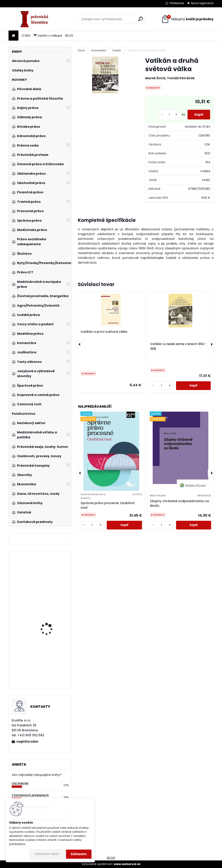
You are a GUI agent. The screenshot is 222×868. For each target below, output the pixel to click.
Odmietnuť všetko (47, 854)
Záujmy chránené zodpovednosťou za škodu (179, 503)
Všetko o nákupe (48, 36)
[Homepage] (13, 36)
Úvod (81, 50)
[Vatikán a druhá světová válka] (105, 75)
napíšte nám (27, 742)
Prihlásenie (177, 3)
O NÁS (26, 36)
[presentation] (80, 344)
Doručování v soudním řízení (51, 587)
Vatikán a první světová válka (104, 332)
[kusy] (167, 115)
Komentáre (99, 50)
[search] (141, 19)
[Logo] (36, 19)
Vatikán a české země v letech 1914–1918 (178, 346)
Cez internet (20, 783)
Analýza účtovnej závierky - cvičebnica (49, 664)
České (117, 50)
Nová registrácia (202, 3)
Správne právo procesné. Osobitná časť (108, 505)
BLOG (69, 36)
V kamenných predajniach (30, 795)
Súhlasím (79, 854)
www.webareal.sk (127, 864)
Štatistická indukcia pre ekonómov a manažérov (51, 622)
